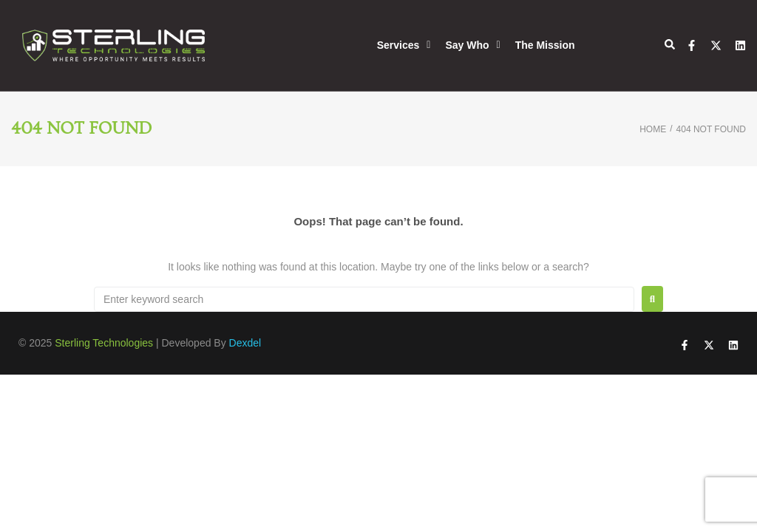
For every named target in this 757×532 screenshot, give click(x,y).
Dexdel (245, 343)
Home (653, 129)
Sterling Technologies (104, 343)
